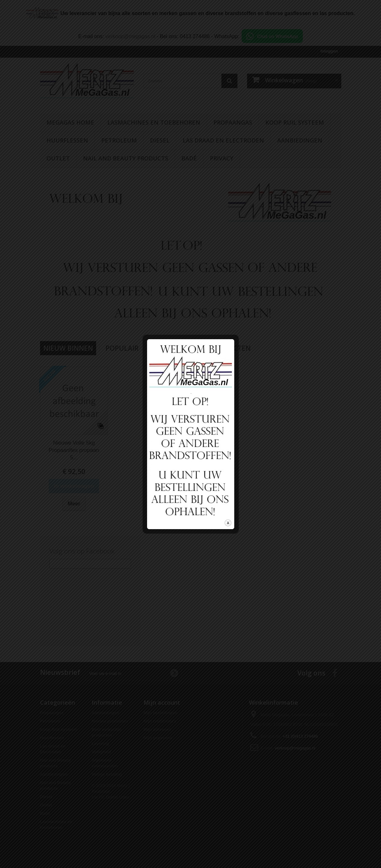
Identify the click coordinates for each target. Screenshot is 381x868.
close (228, 516)
